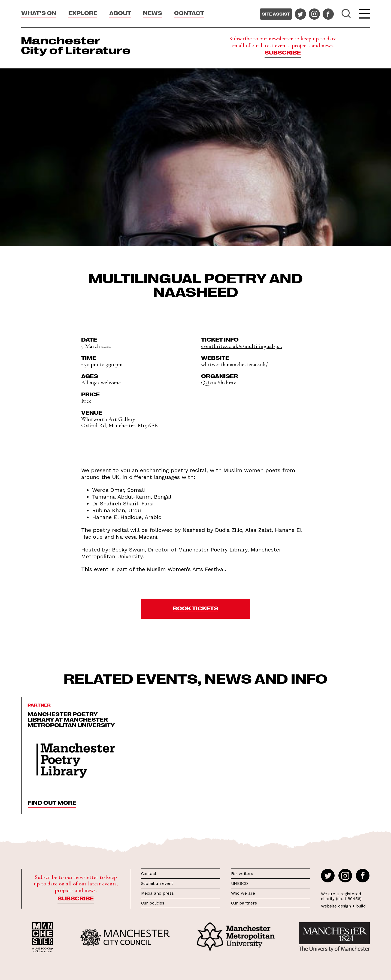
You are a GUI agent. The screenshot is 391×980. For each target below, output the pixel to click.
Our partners (244, 903)
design (345, 906)
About (120, 13)
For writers (242, 874)
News (153, 13)
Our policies (153, 903)
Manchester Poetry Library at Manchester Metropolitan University (71, 719)
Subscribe (283, 52)
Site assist (276, 14)
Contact (189, 13)
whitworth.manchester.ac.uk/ (234, 364)
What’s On (39, 13)
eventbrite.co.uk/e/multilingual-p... (242, 346)
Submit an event (157, 883)
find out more (52, 802)
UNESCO (240, 883)
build (361, 906)
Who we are (243, 893)
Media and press (158, 893)
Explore (83, 13)
